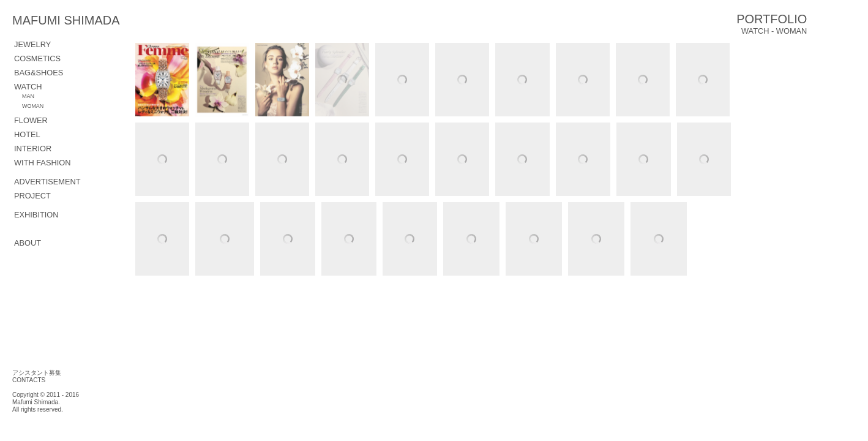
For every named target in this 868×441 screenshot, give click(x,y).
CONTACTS (29, 380)
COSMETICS (37, 58)
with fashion (42, 163)
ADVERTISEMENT (47, 182)
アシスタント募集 (37, 373)
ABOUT (28, 243)
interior (33, 149)
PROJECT (32, 196)
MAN (28, 96)
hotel (27, 134)
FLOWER (31, 120)
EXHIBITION (36, 215)
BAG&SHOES (39, 73)
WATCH (28, 87)
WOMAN (33, 106)
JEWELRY (32, 44)
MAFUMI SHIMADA (98, 20)
